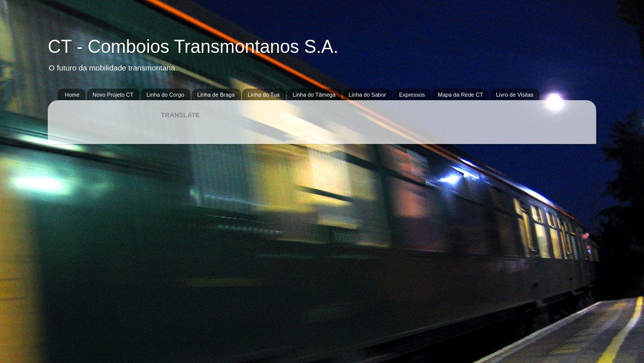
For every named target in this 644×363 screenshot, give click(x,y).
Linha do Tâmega (314, 95)
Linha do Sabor (368, 95)
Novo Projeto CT (113, 95)
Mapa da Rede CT (460, 95)
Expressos (412, 95)
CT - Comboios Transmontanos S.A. (193, 47)
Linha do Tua (264, 95)
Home (72, 95)
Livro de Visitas (515, 95)
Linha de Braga (216, 95)
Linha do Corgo (165, 95)
